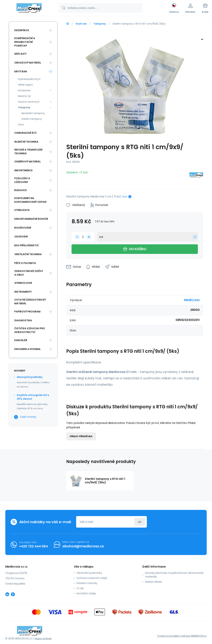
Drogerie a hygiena (27, 349)
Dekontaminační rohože (31, 219)
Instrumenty (23, 292)
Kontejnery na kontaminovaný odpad (30, 200)
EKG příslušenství (26, 245)
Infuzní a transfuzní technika (28, 152)
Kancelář (21, 340)
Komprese (24, 90)
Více (124, 197)
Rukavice (20, 190)
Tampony (100, 24)
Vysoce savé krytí (29, 102)
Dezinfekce (22, 30)
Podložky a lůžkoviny (22, 180)
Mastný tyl (24, 96)
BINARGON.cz (199, 636)
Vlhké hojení (25, 85)
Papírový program (27, 312)
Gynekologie (23, 283)
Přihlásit (140, 522)
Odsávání (21, 237)
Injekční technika (26, 142)
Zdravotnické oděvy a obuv (29, 273)
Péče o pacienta (25, 263)
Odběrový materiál (28, 162)
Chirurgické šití (25, 133)
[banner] (29, 8)
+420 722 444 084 (33, 546)
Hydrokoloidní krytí (29, 79)
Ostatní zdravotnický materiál (30, 302)
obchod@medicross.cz (83, 546)
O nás (80, 588)
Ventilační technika (28, 254)
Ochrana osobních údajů (92, 578)
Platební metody (87, 583)
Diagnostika (23, 320)
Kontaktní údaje (86, 593)
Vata (21, 125)
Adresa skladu (154, 582)
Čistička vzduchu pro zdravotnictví (30, 330)
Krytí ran (81, 24)
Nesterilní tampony (33, 113)
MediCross (192, 300)
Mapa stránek (43, 639)
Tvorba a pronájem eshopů (174, 636)
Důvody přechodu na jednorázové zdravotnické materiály (174, 575)
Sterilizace (22, 210)
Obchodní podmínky (89, 573)
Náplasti (20, 54)
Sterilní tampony (32, 119)
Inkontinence (23, 170)
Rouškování (23, 228)
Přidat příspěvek (81, 436)
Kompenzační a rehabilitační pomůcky (25, 42)
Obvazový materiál (28, 63)
